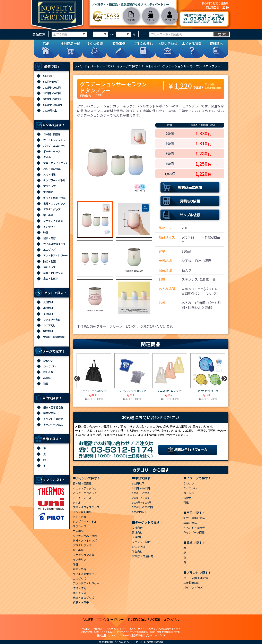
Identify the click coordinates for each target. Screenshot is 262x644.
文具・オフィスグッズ (55, 163)
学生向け (48, 331)
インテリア (49, 227)
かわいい (48, 361)
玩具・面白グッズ (53, 273)
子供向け (48, 314)
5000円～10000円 (52, 105)
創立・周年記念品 (53, 407)
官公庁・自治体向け (54, 337)
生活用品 (48, 192)
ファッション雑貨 (53, 221)
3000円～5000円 (52, 99)
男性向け (48, 308)
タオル (47, 157)
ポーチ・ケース (52, 151)
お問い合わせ (172, 619)
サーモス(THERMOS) (196, 578)
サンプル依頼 (190, 215)
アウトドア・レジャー (55, 255)
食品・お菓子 (51, 279)
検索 (222, 34)
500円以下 (49, 76)
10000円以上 (50, 110)
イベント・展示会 (53, 419)
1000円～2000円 (52, 87)
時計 (46, 232)
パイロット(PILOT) (194, 587)
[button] (224, 378)
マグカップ (49, 186)
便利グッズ (49, 267)
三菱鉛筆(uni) (191, 583)
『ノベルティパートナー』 (128, 642)
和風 (46, 384)
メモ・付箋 (49, 175)
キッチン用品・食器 (54, 198)
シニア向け (49, 325)
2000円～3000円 (52, 93)
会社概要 (88, 619)
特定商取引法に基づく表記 (144, 619)
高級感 (47, 378)
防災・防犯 (49, 261)
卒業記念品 (49, 413)
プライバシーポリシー (110, 619)
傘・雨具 (48, 215)
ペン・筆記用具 (52, 169)
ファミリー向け (52, 320)
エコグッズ (49, 250)
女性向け (48, 302)
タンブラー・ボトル (54, 180)
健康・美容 (49, 238)
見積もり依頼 (190, 201)
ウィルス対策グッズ (54, 244)
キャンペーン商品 (53, 425)
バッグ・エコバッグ (54, 146)
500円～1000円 (51, 81)
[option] (115, 161)
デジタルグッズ (52, 209)
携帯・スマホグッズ (54, 203)
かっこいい (49, 366)
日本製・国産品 (52, 134)
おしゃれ (48, 372)
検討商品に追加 (190, 187)
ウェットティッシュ (54, 140)
